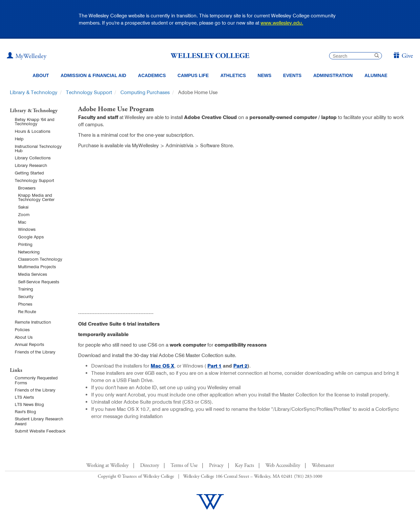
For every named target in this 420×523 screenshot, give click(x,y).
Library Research (31, 165)
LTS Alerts (24, 397)
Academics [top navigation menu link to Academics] (152, 75)
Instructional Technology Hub (38, 148)
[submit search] (377, 56)
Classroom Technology (40, 259)
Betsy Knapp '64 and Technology (35, 121)
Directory (150, 466)
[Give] (403, 56)
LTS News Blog (29, 404)
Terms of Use (184, 466)
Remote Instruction (33, 322)
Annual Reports (29, 344)
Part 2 (240, 366)
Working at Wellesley (107, 466)
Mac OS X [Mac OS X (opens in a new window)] (162, 366)
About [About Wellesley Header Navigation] (41, 75)
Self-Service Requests (39, 282)
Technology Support (89, 92)
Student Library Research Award (39, 421)
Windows (27, 229)
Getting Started (29, 173)
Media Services (32, 274)
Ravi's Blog (25, 412)
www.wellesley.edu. (282, 23)
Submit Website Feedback (40, 431)
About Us (24, 337)
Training (26, 289)
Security (26, 296)
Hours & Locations (32, 131)
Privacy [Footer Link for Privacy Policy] (216, 466)
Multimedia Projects (37, 267)
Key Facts (244, 466)
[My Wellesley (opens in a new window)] (27, 56)
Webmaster (323, 466)
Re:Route (27, 312)
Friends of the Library (35, 352)
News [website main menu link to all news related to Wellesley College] (264, 75)
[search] (356, 56)
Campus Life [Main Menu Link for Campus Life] (193, 75)
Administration (333, 75)
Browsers (27, 188)
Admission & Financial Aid (94, 75)
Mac (22, 222)
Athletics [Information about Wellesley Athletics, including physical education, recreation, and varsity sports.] (233, 75)
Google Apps (31, 237)
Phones (25, 304)
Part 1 (214, 366)
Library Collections (33, 158)
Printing (25, 244)
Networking (29, 252)
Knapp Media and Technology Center (36, 197)
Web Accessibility (283, 466)
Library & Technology (34, 92)
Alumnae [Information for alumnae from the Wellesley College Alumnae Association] (376, 75)
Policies (22, 330)
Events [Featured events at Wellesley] (292, 75)
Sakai (23, 207)
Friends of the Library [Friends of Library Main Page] (35, 390)
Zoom (24, 214)
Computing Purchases (145, 92)
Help (19, 139)
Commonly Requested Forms (36, 380)
